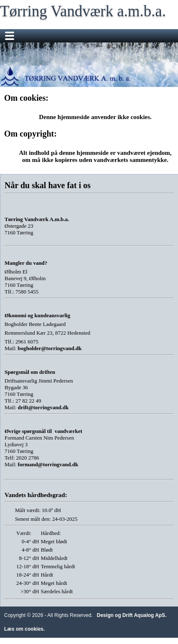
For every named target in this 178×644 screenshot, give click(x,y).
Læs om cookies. (24, 629)
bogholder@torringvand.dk (49, 348)
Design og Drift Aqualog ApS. (132, 615)
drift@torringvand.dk (43, 407)
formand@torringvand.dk (48, 464)
